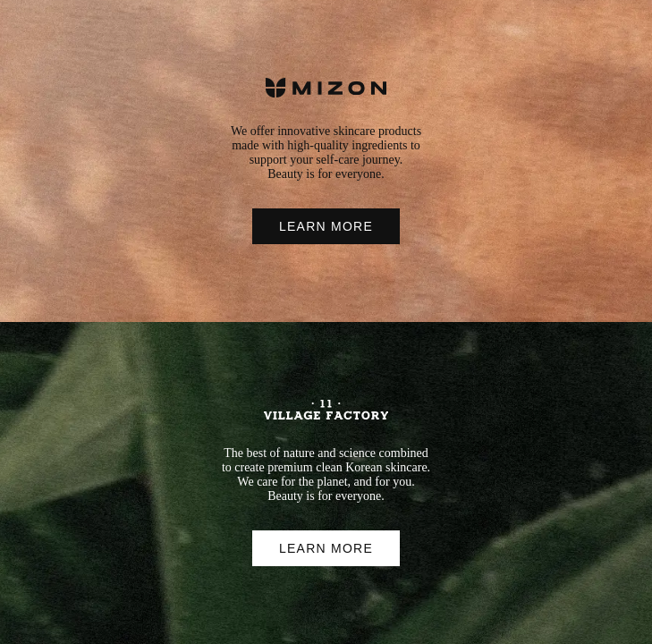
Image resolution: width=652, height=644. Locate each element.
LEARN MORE (326, 226)
